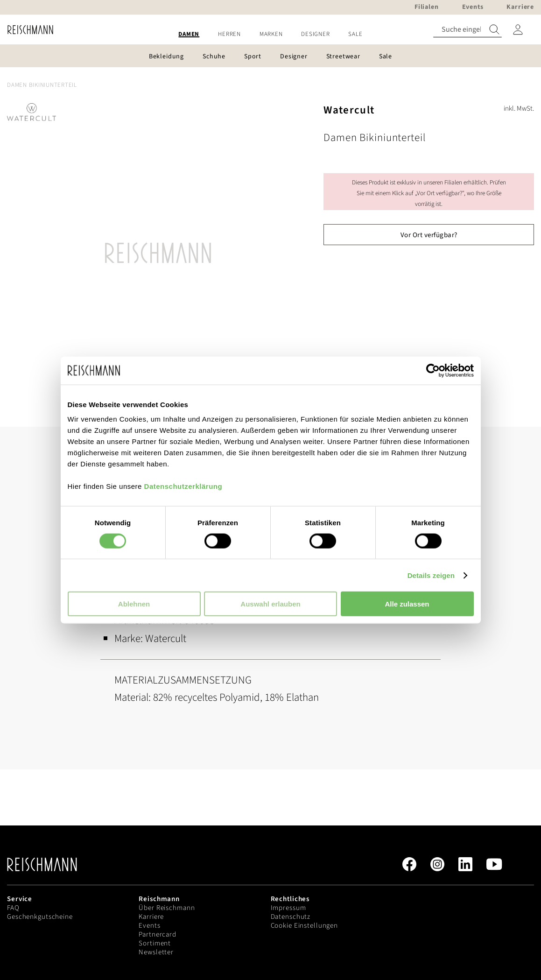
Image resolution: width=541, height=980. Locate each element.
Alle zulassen (407, 604)
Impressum (288, 908)
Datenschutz (291, 917)
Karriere (151, 917)
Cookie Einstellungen (305, 926)
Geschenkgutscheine (40, 917)
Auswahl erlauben (270, 604)
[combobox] (467, 30)
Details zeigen (431, 575)
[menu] (270, 34)
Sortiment (155, 943)
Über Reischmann (167, 908)
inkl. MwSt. (519, 109)
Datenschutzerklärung (183, 486)
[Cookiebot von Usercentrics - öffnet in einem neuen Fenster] (433, 370)
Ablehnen (134, 604)
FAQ (13, 908)
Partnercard (158, 934)
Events (149, 926)
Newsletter (156, 952)
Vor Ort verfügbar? (429, 235)
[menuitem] (189, 34)
